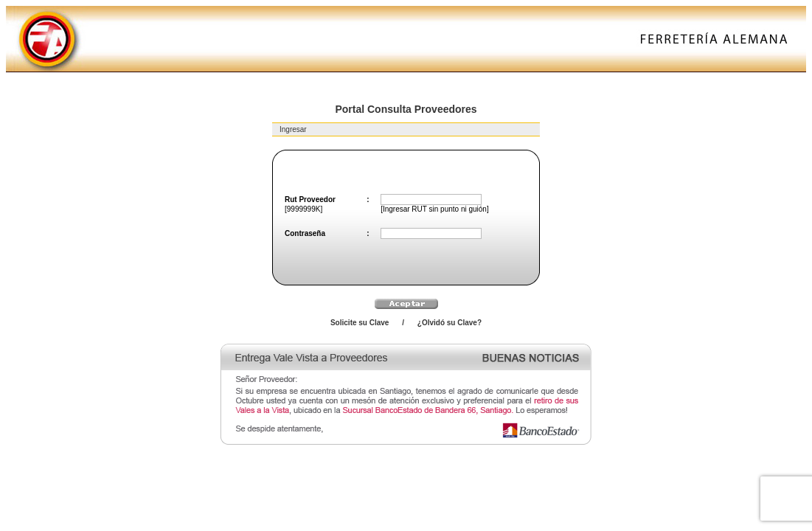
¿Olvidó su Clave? (450, 323)
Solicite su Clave (360, 323)
